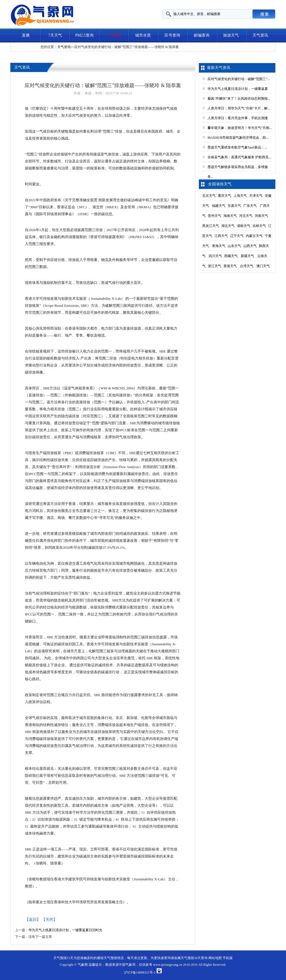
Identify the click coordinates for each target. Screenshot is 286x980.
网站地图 (215, 958)
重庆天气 (225, 196)
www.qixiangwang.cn (168, 965)
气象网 (83, 965)
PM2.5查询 (84, 35)
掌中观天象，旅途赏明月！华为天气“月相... (240, 128)
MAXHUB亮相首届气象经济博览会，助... (238, 138)
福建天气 (219, 206)
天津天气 (256, 196)
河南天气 (261, 216)
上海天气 (240, 196)
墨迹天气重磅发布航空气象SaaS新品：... (237, 147)
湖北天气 (228, 226)
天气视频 (26, 49)
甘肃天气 (234, 206)
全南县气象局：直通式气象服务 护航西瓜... (239, 157)
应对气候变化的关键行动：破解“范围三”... (239, 79)
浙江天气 (214, 266)
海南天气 (230, 216)
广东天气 (250, 206)
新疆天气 (247, 256)
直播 (26, 35)
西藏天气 (231, 256)
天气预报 (110, 958)
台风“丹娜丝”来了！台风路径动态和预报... (239, 99)
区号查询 (172, 35)
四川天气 (215, 256)
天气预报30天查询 (194, 958)
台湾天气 (247, 266)
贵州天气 (214, 216)
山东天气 (234, 246)
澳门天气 (263, 266)
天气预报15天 (63, 958)
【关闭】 (49, 920)
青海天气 (219, 246)
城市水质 (143, 35)
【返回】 (33, 920)
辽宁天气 (237, 236)
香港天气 (230, 266)
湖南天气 (244, 226)
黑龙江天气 (211, 226)
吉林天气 (259, 226)
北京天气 (209, 196)
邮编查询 (202, 35)
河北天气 (246, 216)
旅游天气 (231, 35)
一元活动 (114, 35)
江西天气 (221, 236)
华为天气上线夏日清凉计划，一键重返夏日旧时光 (65, 930)
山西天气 (250, 246)
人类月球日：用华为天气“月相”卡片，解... (239, 108)
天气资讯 (260, 35)
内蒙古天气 (254, 236)
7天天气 (55, 35)
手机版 (228, 958)
